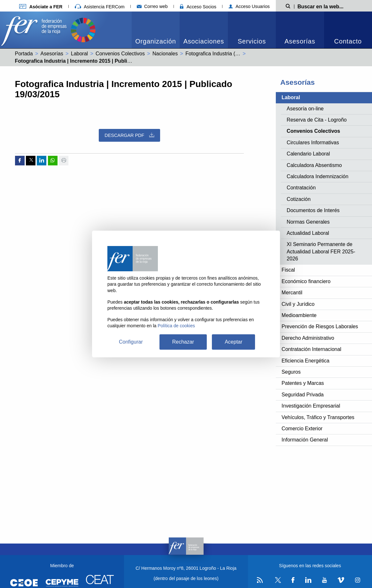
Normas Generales (308, 222)
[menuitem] (156, 30)
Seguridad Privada (303, 395)
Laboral (79, 54)
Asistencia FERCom (100, 7)
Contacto (348, 41)
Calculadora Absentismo (314, 165)
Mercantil (292, 293)
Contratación (301, 188)
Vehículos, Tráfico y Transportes (318, 417)
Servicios (252, 41)
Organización (155, 41)
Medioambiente (299, 315)
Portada (24, 54)
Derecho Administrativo (308, 338)
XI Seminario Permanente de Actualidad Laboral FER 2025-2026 (321, 251)
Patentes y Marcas (303, 383)
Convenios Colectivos (120, 54)
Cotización (299, 199)
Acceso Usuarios (249, 6)
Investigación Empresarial (311, 406)
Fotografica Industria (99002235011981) (231, 54)
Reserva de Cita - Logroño (317, 120)
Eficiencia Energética (305, 361)
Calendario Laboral (308, 154)
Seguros (291, 372)
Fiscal (288, 270)
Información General (305, 440)
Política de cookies (176, 326)
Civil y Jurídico (298, 304)
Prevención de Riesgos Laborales (320, 326)
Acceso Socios (198, 7)
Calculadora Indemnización (318, 176)
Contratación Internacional (311, 349)
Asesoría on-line (305, 109)
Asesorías (300, 41)
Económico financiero (306, 281)
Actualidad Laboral (308, 233)
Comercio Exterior (302, 429)
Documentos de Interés (313, 210)
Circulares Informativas (313, 143)
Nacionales (165, 54)
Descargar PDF (129, 135)
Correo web (152, 6)
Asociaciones (204, 41)
